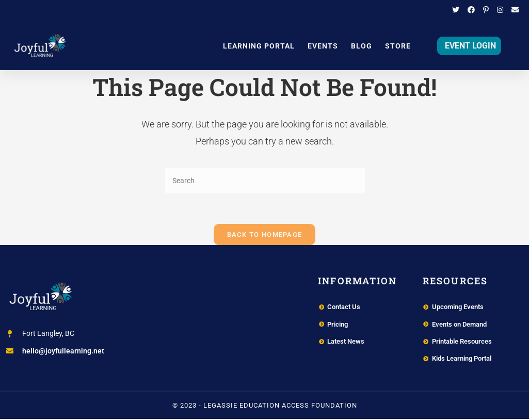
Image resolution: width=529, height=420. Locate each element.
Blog (362, 46)
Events (323, 46)
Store (398, 46)
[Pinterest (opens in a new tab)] (486, 10)
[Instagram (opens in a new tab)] (500, 10)
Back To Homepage (265, 236)
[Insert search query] (265, 181)
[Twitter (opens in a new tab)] (456, 10)
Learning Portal (259, 46)
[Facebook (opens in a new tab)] (471, 10)
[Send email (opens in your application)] (513, 10)
